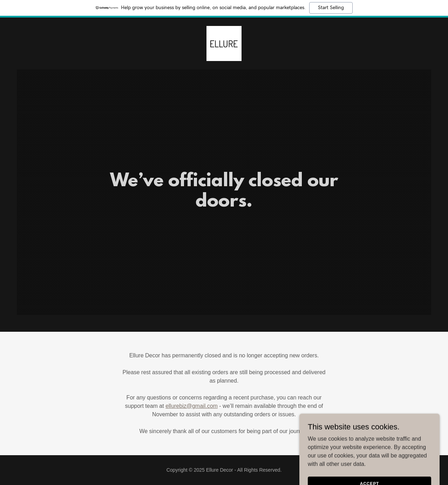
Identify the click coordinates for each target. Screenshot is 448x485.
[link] (224, 43)
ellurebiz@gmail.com (192, 406)
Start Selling (331, 8)
